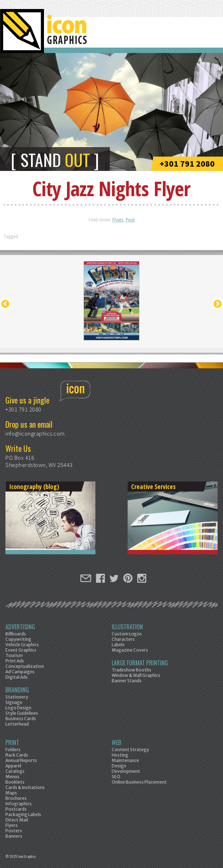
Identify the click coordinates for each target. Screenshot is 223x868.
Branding (17, 690)
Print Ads (15, 661)
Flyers (118, 220)
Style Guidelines (22, 713)
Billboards (16, 634)
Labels (118, 645)
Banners (14, 836)
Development (126, 771)
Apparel (13, 766)
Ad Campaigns (20, 672)
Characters (123, 639)
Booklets (15, 782)
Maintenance (125, 760)
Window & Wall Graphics (136, 675)
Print (130, 220)
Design (119, 766)
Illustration (127, 627)
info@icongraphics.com (35, 433)
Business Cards (21, 719)
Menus (12, 777)
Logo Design (18, 708)
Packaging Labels (23, 814)
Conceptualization (25, 666)
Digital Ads (17, 677)
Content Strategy (130, 750)
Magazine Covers (130, 650)
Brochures (16, 798)
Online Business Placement (139, 782)
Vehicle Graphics (22, 645)
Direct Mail (17, 820)
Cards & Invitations (25, 787)
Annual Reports (21, 760)
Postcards (16, 809)
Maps (11, 793)
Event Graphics (21, 650)
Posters (14, 831)
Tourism (14, 655)
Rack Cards (17, 755)
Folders (13, 750)
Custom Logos (127, 634)
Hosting (120, 755)
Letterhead (17, 724)
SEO (116, 777)
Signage (14, 702)
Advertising (20, 627)
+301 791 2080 (187, 164)
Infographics (19, 804)
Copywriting (18, 639)
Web (116, 743)
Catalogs (15, 771)
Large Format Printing (140, 663)
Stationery (17, 697)
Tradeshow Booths (131, 670)
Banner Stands (127, 681)
